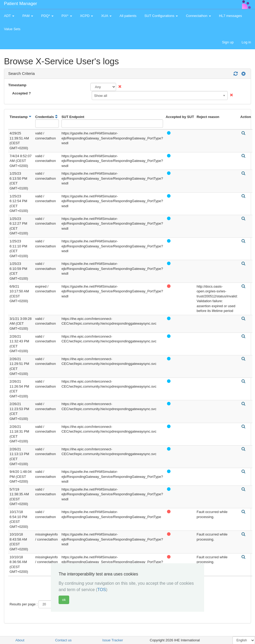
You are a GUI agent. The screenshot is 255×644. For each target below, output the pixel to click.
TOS (102, 590)
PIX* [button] (67, 16)
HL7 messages (230, 16)
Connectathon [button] (198, 16)
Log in (246, 42)
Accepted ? (21, 93)
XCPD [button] (87, 16)
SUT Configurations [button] (161, 16)
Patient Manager (21, 4)
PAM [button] (28, 16)
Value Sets (12, 29)
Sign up (228, 42)
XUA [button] (106, 16)
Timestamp (17, 85)
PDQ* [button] (47, 16)
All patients (128, 16)
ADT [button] (9, 16)
